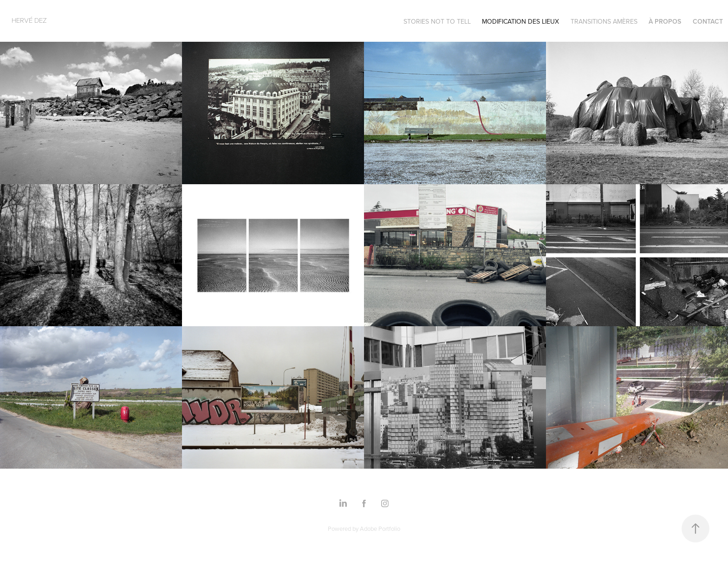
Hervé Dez (29, 20)
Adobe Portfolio (380, 529)
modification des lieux (520, 21)
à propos (665, 21)
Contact (708, 21)
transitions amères (604, 21)
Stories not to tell (437, 21)
